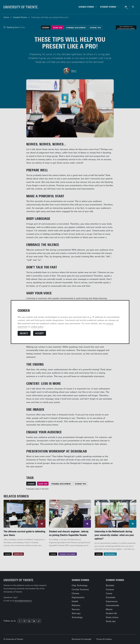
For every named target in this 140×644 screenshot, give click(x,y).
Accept (40, 333)
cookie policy (37, 327)
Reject (24, 333)
